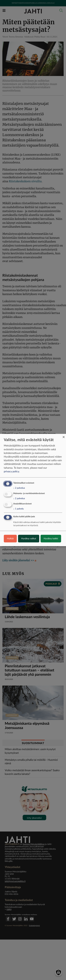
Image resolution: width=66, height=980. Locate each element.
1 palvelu (19, 509)
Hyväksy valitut (29, 539)
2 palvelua (19, 488)
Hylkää (10, 539)
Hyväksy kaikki (51, 539)
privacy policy (11, 471)
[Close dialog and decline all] (64, 436)
